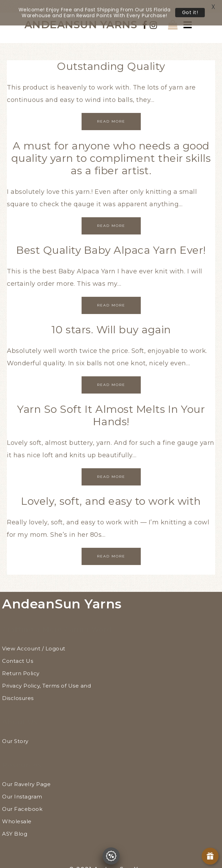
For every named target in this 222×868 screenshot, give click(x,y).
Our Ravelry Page (26, 774)
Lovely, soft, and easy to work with (111, 491)
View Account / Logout (34, 639)
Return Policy (21, 663)
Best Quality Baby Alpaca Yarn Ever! (111, 240)
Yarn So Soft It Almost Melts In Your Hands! (111, 405)
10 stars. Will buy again (111, 320)
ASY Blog (15, 824)
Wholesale (17, 811)
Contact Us (18, 651)
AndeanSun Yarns (62, 594)
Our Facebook (22, 799)
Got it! (190, 12)
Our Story (15, 731)
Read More (111, 111)
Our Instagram (22, 787)
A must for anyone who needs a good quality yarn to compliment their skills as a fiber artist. (111, 148)
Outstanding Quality (111, 56)
